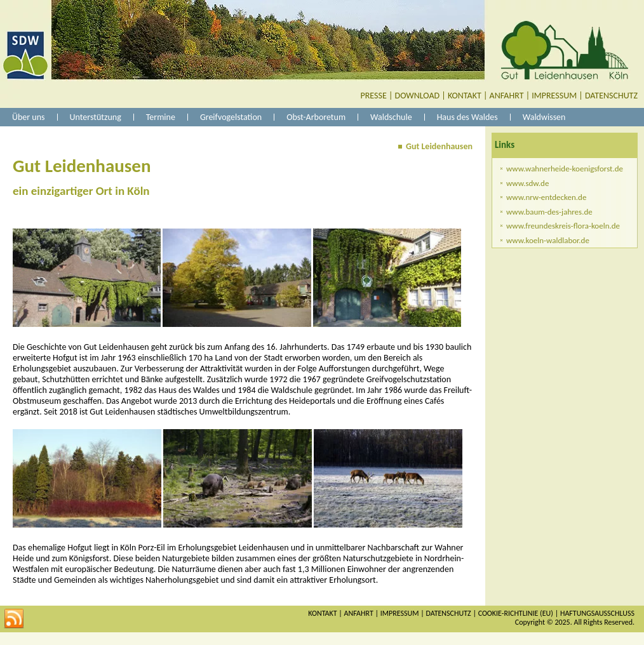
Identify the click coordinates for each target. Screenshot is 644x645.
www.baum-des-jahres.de (549, 212)
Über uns (29, 117)
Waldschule (391, 117)
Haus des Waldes (467, 117)
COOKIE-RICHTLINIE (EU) (516, 613)
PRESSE (374, 96)
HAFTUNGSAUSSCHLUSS (597, 613)
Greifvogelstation (231, 117)
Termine (161, 117)
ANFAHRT (507, 96)
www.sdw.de (527, 183)
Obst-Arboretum (316, 117)
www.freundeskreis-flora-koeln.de (563, 226)
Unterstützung (96, 117)
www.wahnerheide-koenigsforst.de (565, 169)
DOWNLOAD (418, 96)
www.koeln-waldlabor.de (548, 240)
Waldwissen (544, 117)
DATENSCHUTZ (611, 96)
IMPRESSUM (554, 96)
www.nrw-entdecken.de (546, 197)
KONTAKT (465, 96)
